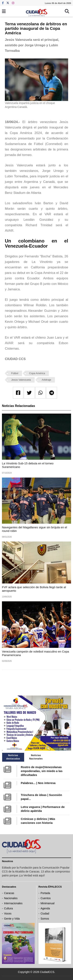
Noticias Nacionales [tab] (36, 757)
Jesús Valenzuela (21, 380)
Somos (45, 919)
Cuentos (46, 898)
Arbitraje (46, 380)
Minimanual (47, 903)
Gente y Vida (12, 919)
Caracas (9, 893)
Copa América (37, 373)
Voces (8, 913)
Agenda (45, 908)
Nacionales (11, 898)
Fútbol (15, 373)
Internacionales (13, 903)
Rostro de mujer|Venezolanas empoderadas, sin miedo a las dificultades (42, 771)
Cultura (8, 908)
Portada (45, 893)
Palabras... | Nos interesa (38, 783)
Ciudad (45, 913)
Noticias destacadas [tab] (13, 757)
